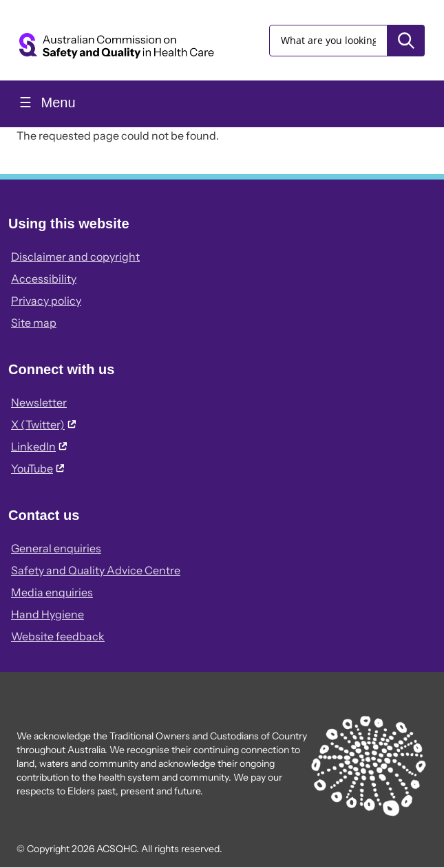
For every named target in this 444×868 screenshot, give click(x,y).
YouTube (38, 468)
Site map (34, 323)
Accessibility (44, 279)
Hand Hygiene (47, 614)
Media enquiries (52, 592)
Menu (56, 102)
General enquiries (56, 548)
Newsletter (39, 402)
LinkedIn (39, 446)
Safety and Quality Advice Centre (96, 570)
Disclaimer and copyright (75, 257)
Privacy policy (46, 301)
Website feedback (58, 636)
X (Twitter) (43, 424)
